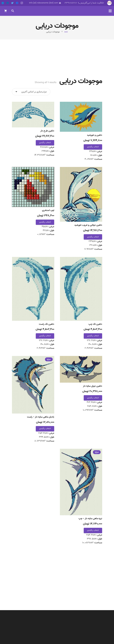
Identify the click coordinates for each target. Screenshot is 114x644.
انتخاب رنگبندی (93, 147)
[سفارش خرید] (31, 92)
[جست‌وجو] (13, 11)
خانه (66, 32)
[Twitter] (12, 3)
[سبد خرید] (6, 11)
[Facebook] (17, 3)
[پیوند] (109, 3)
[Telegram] (3, 3)
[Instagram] (22, 3)
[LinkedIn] (8, 3)
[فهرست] (110, 11)
